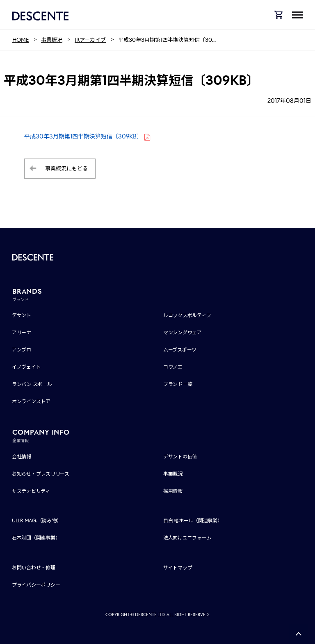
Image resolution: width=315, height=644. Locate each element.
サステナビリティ (31, 491)
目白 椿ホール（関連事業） (193, 520)
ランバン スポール (32, 384)
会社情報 (22, 457)
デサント (22, 315)
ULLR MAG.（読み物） (37, 520)
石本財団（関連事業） (36, 538)
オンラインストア (31, 401)
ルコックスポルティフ (187, 315)
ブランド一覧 (178, 384)
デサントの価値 (180, 457)
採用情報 (173, 491)
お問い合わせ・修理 (34, 568)
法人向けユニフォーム (187, 538)
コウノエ (173, 367)
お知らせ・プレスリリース (41, 474)
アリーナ (22, 332)
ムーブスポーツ (180, 350)
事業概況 (173, 474)
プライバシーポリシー (36, 585)
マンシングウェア (183, 332)
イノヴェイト (26, 367)
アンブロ (22, 350)
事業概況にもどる (66, 169)
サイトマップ (178, 568)
